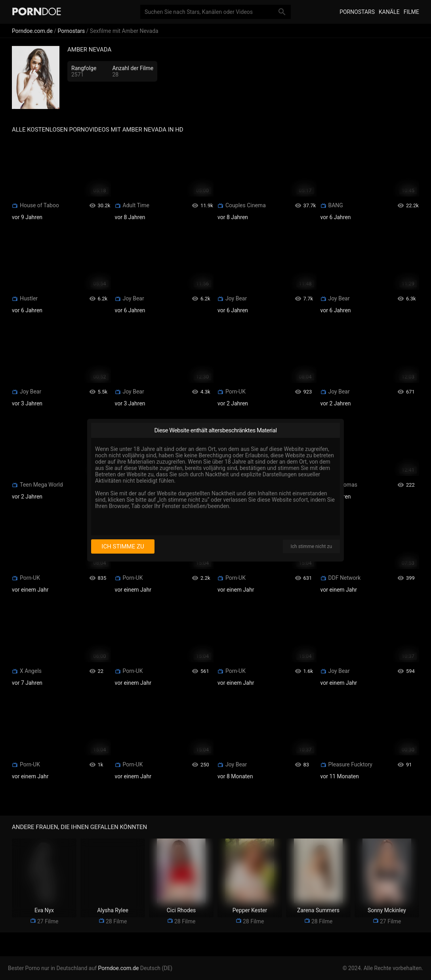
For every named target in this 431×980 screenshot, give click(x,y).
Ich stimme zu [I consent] (123, 546)
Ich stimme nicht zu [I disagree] (311, 546)
